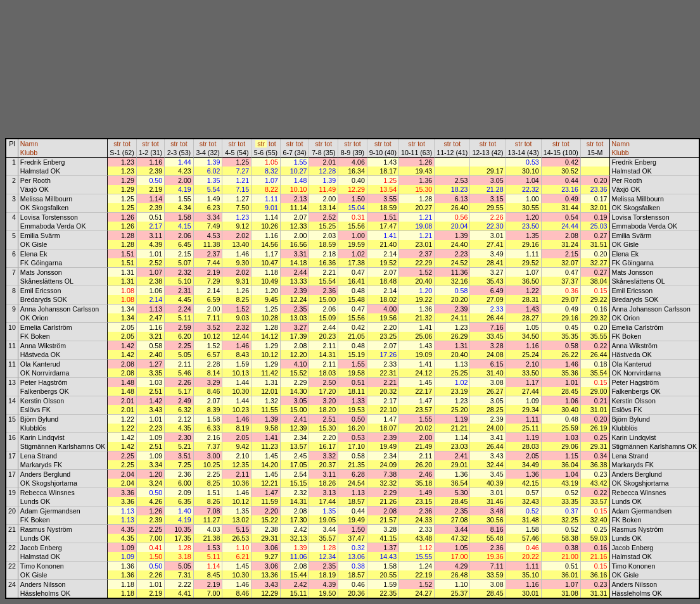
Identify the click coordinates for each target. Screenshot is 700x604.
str (117, 144)
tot (127, 144)
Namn (29, 144)
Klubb (29, 153)
